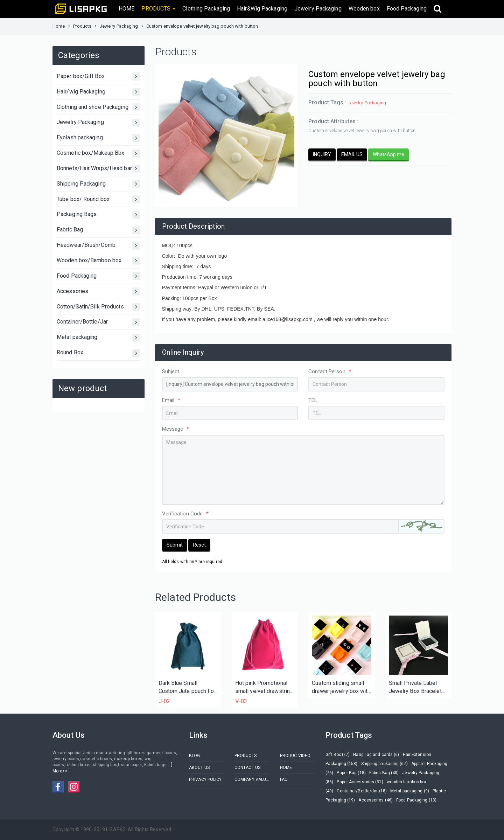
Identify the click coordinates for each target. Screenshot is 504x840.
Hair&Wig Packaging (262, 9)
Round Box (99, 353)
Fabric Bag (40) (384, 773)
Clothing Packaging (206, 9)
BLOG (194, 756)
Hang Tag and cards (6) (376, 755)
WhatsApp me (388, 154)
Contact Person (330, 372)
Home (59, 26)
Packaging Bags (99, 215)
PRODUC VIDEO (295, 756)
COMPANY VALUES (252, 779)
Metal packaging (99, 338)
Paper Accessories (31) (360, 782)
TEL (313, 400)
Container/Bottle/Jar (99, 322)
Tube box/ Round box (99, 199)
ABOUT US (199, 768)
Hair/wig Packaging (99, 92)
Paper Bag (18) (351, 773)
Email (171, 400)
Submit (175, 545)
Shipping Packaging (99, 184)
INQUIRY (322, 154)
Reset (199, 545)
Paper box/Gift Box (99, 77)
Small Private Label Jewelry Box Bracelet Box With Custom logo (416, 688)
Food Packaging (407, 9)
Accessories (99, 291)
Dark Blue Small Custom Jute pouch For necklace (187, 688)
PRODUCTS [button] (158, 9)
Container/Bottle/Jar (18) (362, 791)
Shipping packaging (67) (384, 764)
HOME (127, 9)
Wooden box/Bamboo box (99, 261)
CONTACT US (247, 768)
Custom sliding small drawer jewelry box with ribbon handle (341, 688)
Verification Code (185, 514)
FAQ (284, 779)
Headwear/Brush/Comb (99, 246)
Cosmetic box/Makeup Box (99, 154)
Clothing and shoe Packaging (99, 107)
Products (82, 26)
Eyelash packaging (99, 138)
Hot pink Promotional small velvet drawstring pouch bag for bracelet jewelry (264, 688)
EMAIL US (352, 154)
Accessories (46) (376, 800)
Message (176, 429)
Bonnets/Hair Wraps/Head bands (99, 169)
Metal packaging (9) (410, 791)
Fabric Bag (99, 230)
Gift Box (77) (338, 755)
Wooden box (364, 9)
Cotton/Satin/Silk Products (99, 307)
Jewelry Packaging (318, 9)
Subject (171, 372)
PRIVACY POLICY (205, 779)
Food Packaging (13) (416, 800)
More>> (61, 771)
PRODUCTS (246, 756)
